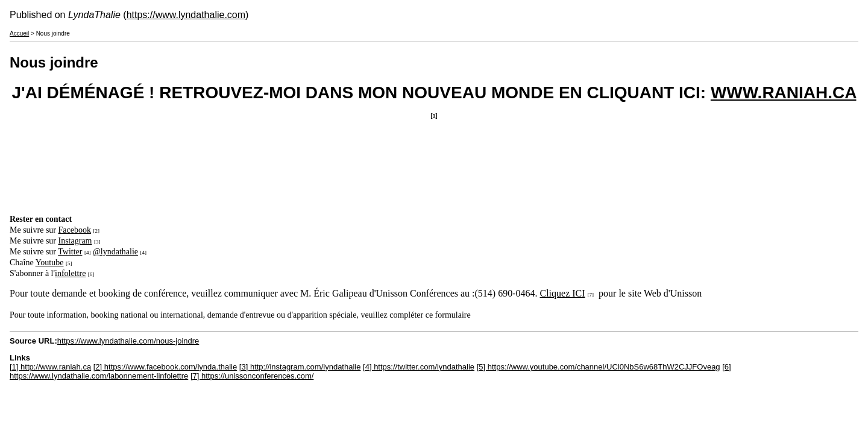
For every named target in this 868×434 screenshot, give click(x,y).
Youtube (50, 263)
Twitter (70, 252)
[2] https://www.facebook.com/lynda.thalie (165, 367)
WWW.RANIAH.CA (784, 93)
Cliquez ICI (563, 293)
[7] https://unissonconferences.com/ (252, 376)
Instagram (75, 241)
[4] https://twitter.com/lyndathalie (419, 367)
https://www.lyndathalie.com (186, 15)
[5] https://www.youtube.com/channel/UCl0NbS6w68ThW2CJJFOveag (599, 367)
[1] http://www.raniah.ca (50, 367)
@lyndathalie (115, 252)
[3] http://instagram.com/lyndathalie (300, 367)
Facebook (75, 230)
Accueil (19, 33)
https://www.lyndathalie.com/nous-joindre (128, 341)
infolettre (70, 273)
